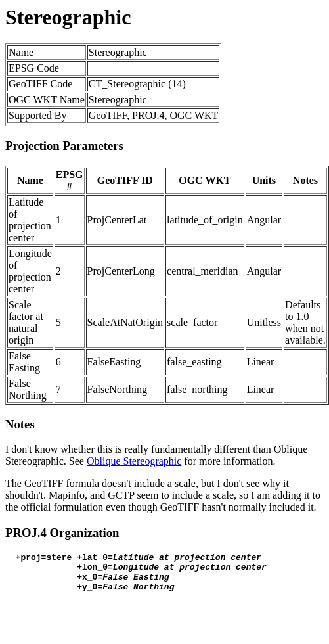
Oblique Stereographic (134, 461)
